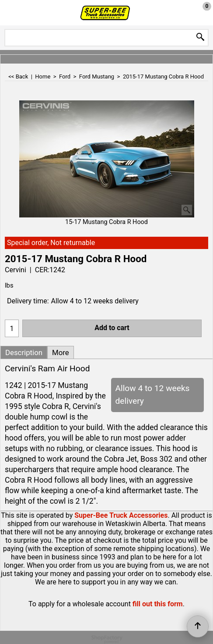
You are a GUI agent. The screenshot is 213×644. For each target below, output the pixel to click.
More (61, 352)
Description (24, 352)
